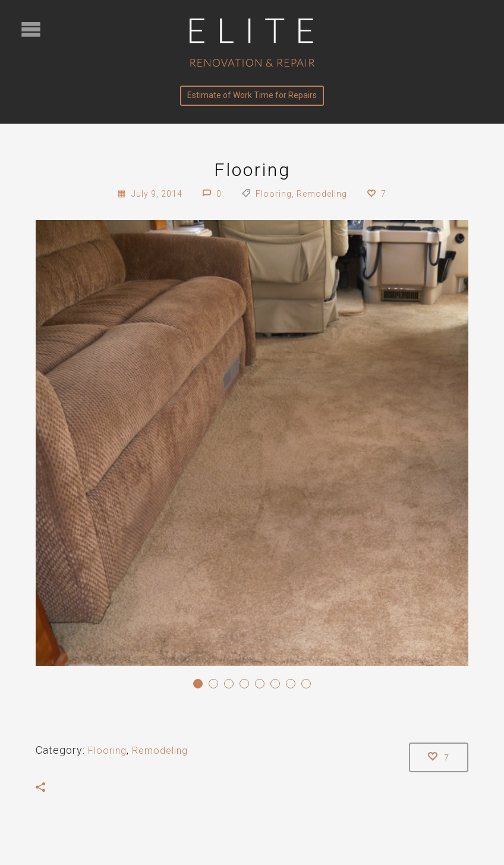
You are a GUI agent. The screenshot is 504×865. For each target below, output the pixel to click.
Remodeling (322, 194)
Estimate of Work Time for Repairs (252, 95)
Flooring (274, 194)
